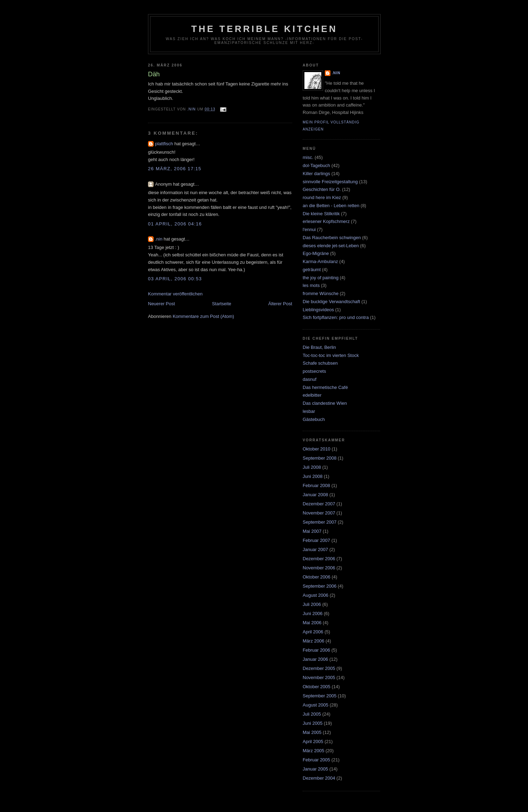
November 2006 (319, 568)
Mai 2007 (312, 531)
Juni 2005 (313, 723)
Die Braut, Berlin (319, 347)
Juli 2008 (312, 467)
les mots (311, 285)
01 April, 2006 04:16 (175, 224)
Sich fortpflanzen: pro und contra (336, 317)
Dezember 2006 (319, 559)
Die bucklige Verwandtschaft (331, 302)
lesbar (309, 411)
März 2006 (313, 641)
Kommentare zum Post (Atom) (203, 316)
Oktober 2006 (317, 577)
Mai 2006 (312, 623)
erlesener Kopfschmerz (326, 221)
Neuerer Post (162, 304)
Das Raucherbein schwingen (332, 238)
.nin (159, 239)
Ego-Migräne (316, 253)
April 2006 (313, 632)
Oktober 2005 (317, 687)
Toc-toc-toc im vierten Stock (331, 355)
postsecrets (314, 371)
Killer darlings (316, 174)
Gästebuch (314, 419)
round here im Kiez (322, 197)
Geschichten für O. (322, 189)
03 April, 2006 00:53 (175, 279)
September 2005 (320, 696)
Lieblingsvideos (318, 310)
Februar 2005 (316, 760)
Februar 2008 (316, 485)
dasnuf (310, 379)
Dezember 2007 (319, 504)
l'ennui (309, 229)
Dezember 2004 (319, 778)
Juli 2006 (312, 604)
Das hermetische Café (325, 387)
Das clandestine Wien (325, 403)
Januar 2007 (315, 549)
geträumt (312, 270)
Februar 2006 (316, 650)
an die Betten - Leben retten (331, 206)
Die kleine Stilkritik (321, 214)
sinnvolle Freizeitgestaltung (330, 182)
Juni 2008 (313, 476)
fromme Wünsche (321, 293)
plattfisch (164, 144)
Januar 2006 (315, 659)
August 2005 (315, 705)
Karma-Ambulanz (320, 261)
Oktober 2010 (317, 449)
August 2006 (315, 595)
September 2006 (320, 586)
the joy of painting (321, 278)
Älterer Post (280, 304)
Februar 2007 (316, 540)
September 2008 (320, 458)
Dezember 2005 (319, 668)
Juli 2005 (312, 714)
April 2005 (313, 741)
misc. (308, 157)
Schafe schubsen (320, 363)
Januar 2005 (315, 769)
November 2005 (319, 677)
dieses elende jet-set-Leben (331, 246)
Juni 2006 (313, 613)
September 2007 (320, 522)
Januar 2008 (315, 495)
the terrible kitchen (264, 29)
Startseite (222, 304)
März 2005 (313, 751)
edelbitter (312, 395)
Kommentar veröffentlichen (175, 294)
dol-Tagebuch (316, 165)
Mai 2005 (312, 732)
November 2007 (319, 513)
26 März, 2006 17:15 (175, 169)
